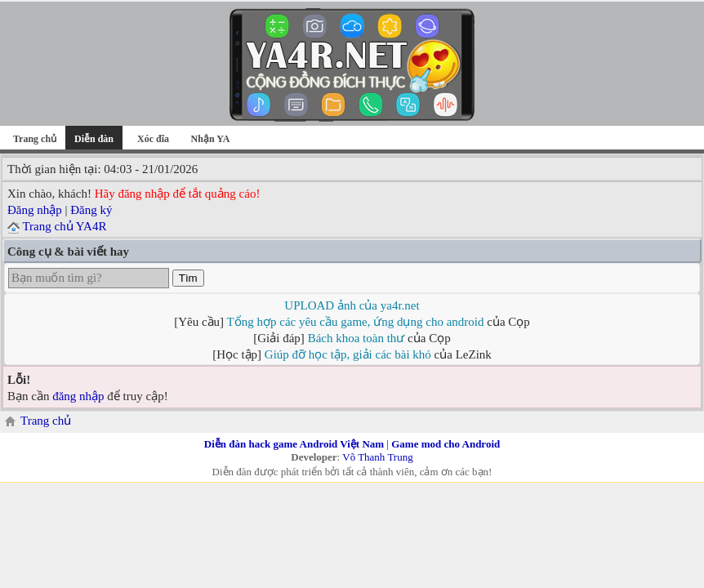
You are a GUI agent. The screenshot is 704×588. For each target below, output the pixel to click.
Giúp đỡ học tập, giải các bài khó (348, 354)
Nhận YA (211, 139)
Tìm (188, 278)
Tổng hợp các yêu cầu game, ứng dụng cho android (356, 322)
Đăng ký (91, 210)
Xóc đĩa (153, 139)
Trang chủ (35, 139)
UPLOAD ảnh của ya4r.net (352, 305)
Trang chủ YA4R (64, 226)
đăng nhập (78, 396)
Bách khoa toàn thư (356, 338)
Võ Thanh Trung (377, 457)
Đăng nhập (35, 210)
